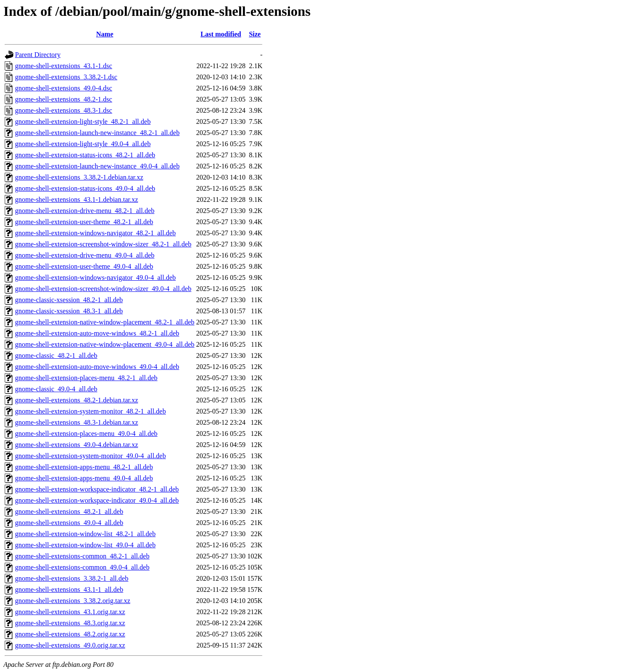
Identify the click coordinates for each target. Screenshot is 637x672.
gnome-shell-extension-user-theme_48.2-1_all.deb (84, 222)
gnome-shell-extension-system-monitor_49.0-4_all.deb (90, 456)
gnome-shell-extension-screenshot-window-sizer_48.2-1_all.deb (103, 244)
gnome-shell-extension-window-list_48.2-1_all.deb (85, 534)
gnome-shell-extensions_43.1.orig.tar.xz (70, 612)
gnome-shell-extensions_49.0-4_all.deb (69, 523)
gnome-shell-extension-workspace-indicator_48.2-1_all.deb (97, 489)
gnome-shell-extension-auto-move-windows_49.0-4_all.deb (97, 367)
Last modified (221, 34)
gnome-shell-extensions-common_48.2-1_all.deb (82, 556)
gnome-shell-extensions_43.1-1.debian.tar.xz (77, 199)
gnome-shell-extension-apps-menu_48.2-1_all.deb (84, 467)
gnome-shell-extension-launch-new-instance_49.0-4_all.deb (97, 166)
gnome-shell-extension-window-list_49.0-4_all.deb (85, 545)
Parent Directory (38, 55)
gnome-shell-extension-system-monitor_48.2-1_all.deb (90, 411)
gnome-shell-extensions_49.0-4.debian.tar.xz (77, 445)
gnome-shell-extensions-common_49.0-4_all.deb (82, 567)
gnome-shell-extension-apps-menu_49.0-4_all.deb (84, 478)
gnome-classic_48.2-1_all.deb (56, 355)
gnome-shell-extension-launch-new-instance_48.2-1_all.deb (97, 133)
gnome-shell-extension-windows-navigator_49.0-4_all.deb (95, 277)
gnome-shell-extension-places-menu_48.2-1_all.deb (86, 378)
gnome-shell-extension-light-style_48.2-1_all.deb (83, 121)
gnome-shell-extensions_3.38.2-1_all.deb (72, 578)
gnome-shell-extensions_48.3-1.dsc (64, 110)
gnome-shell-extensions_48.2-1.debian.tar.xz (77, 400)
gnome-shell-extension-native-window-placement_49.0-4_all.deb (105, 344)
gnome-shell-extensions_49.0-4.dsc (64, 88)
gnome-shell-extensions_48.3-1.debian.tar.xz (77, 422)
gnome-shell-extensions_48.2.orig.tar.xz (70, 634)
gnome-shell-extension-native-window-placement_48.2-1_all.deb (105, 322)
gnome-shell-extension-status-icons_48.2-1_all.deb (85, 155)
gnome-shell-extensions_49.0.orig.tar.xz (70, 645)
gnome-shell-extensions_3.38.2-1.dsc (66, 77)
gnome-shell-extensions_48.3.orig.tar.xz (70, 623)
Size (255, 34)
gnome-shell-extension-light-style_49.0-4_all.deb (83, 144)
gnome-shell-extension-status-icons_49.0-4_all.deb (85, 188)
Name (105, 34)
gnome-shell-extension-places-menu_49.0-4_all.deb (86, 433)
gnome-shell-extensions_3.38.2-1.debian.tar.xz (79, 177)
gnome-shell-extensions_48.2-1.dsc (64, 99)
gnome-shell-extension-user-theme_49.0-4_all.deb (84, 266)
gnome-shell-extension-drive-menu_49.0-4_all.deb (85, 255)
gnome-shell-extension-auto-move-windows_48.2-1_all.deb (97, 333)
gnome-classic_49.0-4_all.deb (56, 389)
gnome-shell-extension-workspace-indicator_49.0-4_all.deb (97, 500)
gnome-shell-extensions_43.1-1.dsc (64, 66)
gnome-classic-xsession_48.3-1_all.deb (69, 311)
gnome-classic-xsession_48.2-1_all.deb (69, 300)
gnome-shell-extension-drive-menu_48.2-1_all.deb (85, 211)
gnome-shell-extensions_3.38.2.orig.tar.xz (73, 601)
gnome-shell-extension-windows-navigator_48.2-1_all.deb (95, 233)
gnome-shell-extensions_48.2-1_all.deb (69, 511)
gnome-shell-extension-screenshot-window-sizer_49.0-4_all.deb (103, 289)
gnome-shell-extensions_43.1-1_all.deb (69, 589)
